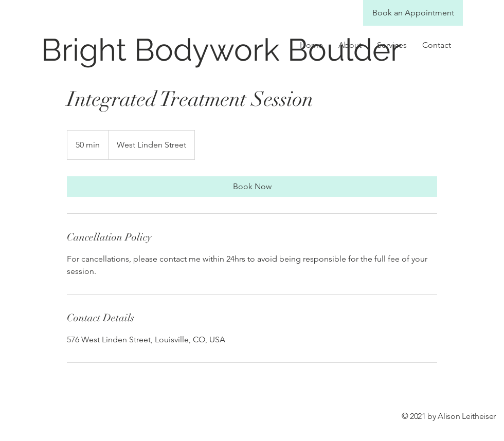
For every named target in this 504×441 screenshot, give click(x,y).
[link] (252, 187)
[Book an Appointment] (413, 13)
